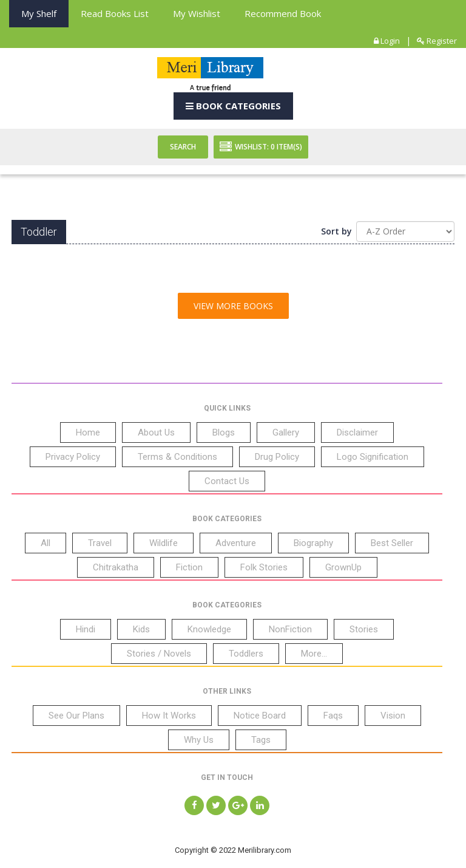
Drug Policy (277, 457)
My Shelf (39, 13)
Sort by (336, 231)
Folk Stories (264, 567)
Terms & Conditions (177, 457)
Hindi (86, 629)
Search (183, 147)
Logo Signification (373, 457)
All (46, 543)
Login (387, 41)
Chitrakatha (116, 567)
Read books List (115, 13)
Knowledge (209, 629)
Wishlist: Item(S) (261, 147)
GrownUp (343, 567)
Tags (261, 740)
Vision (393, 716)
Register (437, 41)
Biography (313, 543)
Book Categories (233, 106)
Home (88, 432)
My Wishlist (197, 13)
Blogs (224, 432)
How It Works (169, 716)
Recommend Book (283, 13)
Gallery (286, 432)
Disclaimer (357, 432)
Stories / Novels (159, 654)
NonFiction (290, 629)
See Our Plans (76, 716)
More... (314, 654)
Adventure (236, 543)
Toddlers (246, 654)
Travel (100, 543)
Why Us (199, 740)
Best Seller (392, 543)
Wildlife (164, 543)
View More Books (233, 306)
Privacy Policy (73, 457)
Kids (141, 629)
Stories (364, 629)
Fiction (189, 567)
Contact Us (227, 481)
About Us (156, 432)
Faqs (333, 716)
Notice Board (260, 716)
